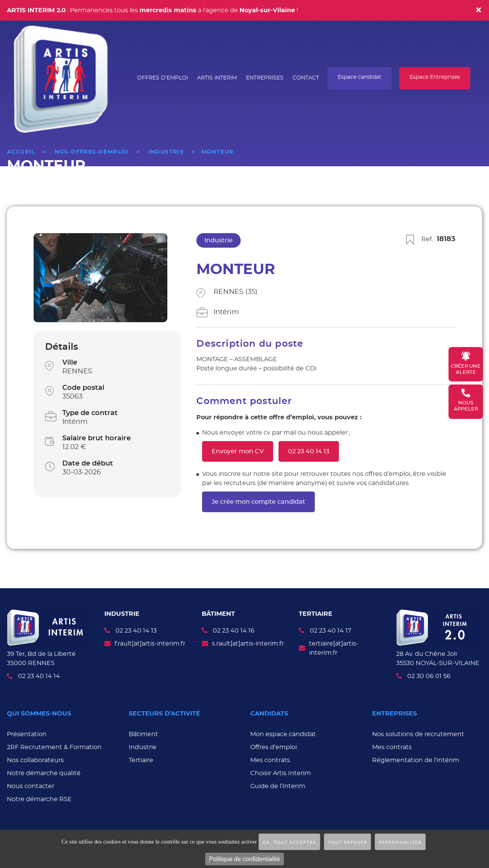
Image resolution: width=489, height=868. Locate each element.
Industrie (143, 746)
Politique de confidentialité (244, 859)
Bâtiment (143, 733)
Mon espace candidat (283, 733)
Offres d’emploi (274, 746)
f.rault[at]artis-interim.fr (150, 644)
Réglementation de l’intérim (416, 759)
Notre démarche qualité (44, 772)
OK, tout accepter (289, 842)
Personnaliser (400, 842)
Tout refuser (347, 842)
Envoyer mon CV (238, 451)
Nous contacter (31, 785)
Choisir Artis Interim (281, 772)
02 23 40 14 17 (330, 631)
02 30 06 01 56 (429, 675)
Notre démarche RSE (39, 798)
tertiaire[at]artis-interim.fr (334, 648)
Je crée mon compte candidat (258, 502)
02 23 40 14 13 (309, 451)
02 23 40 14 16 (234, 631)
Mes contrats (270, 759)
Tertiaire (141, 759)
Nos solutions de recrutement (418, 733)
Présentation (27, 733)
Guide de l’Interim (278, 785)
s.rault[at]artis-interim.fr (248, 644)
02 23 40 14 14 (39, 676)
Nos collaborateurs (35, 759)
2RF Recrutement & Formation (54, 746)
